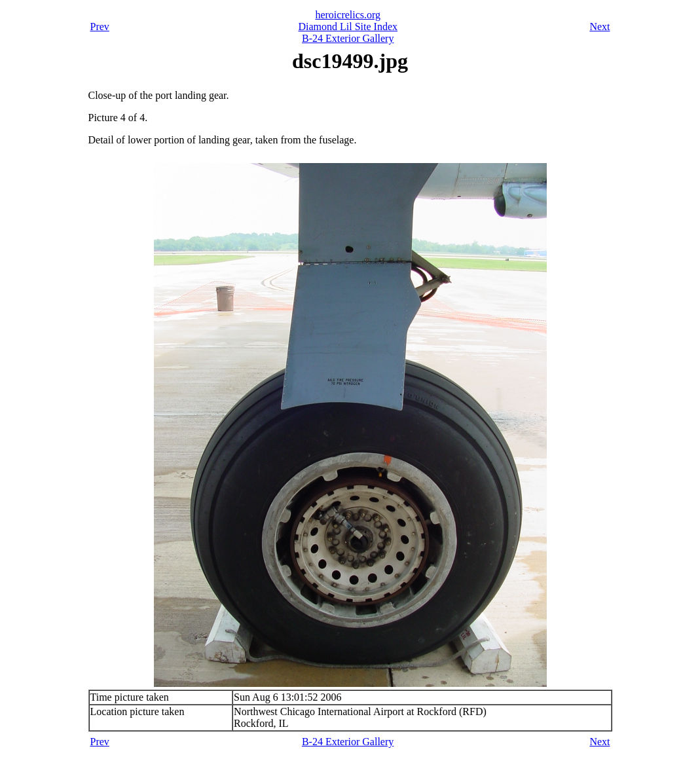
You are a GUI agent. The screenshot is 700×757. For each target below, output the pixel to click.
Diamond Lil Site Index (348, 27)
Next (599, 27)
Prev (100, 27)
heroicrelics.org (348, 15)
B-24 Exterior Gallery (348, 38)
